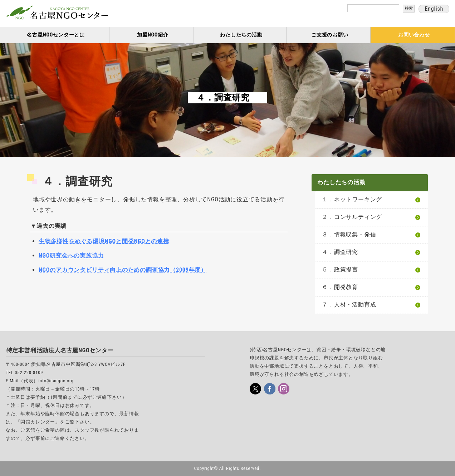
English (434, 9)
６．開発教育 (340, 287)
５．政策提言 (340, 269)
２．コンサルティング (352, 217)
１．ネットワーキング (352, 199)
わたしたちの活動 (241, 35)
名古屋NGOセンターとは (56, 35)
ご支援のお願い (330, 35)
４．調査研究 (340, 252)
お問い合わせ (414, 35)
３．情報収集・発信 (349, 234)
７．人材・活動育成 (349, 305)
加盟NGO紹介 (153, 35)
